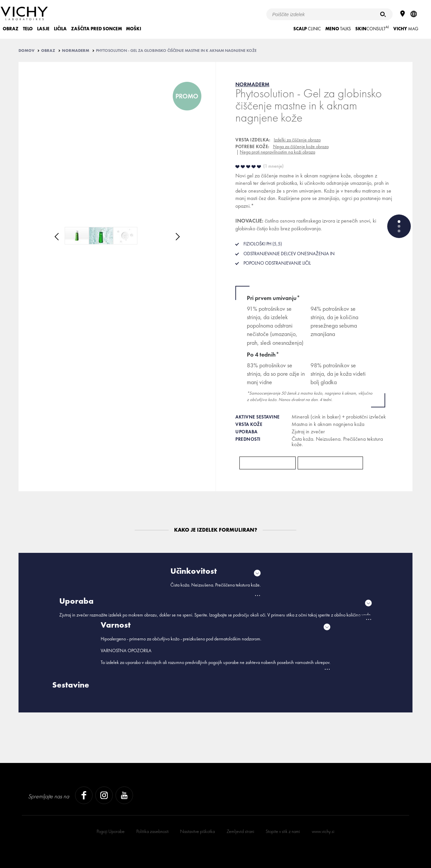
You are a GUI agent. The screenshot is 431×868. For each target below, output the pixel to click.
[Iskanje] (383, 14)
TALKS (338, 29)
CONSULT (372, 28)
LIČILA (60, 29)
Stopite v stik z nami (283, 831)
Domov (26, 51)
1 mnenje (273, 166)
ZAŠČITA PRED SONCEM (96, 29)
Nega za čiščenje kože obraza (301, 146)
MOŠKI (134, 29)
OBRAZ (11, 29)
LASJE (43, 29)
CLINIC (307, 29)
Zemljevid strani (240, 831)
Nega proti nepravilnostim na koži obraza (277, 152)
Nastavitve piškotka (197, 831)
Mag (406, 29)
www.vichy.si (323, 831)
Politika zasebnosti (153, 831)
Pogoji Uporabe (111, 831)
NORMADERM (76, 51)
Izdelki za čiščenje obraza (297, 140)
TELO (28, 29)
